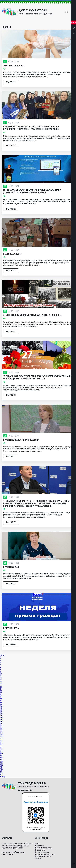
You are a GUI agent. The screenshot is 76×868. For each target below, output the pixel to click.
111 (1, 727)
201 (1, 756)
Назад (2, 655)
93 (1, 693)
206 (1, 765)
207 (1, 767)
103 (1, 712)
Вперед (3, 777)
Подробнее (11, 82)
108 (1, 722)
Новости (74, 23)
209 (1, 771)
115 (1, 735)
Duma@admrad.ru (7, 854)
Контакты (38, 859)
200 (1, 754)
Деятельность (39, 846)
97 (1, 701)
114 (1, 733)
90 (1, 687)
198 (1, 750)
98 (1, 703)
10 (1, 674)
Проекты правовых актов (43, 848)
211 (1, 775)
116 (1, 737)
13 (1, 680)
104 (1, 714)
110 (1, 725)
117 (1, 739)
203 (1, 760)
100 (1, 706)
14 (1, 682)
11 (1, 676)
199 (1, 752)
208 (1, 769)
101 (1, 708)
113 (1, 731)
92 (1, 691)
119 (1, 742)
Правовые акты (40, 850)
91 (1, 689)
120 (1, 744)
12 (1, 678)
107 (1, 720)
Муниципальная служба (43, 856)
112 (1, 729)
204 (1, 761)
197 (1, 748)
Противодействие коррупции (45, 854)
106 (1, 718)
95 (1, 697)
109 (1, 723)
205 (1, 763)
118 (1, 741)
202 (1, 758)
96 (1, 699)
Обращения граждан (42, 852)
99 (1, 704)
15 (1, 683)
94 (1, 695)
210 (1, 773)
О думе (37, 844)
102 (1, 710)
